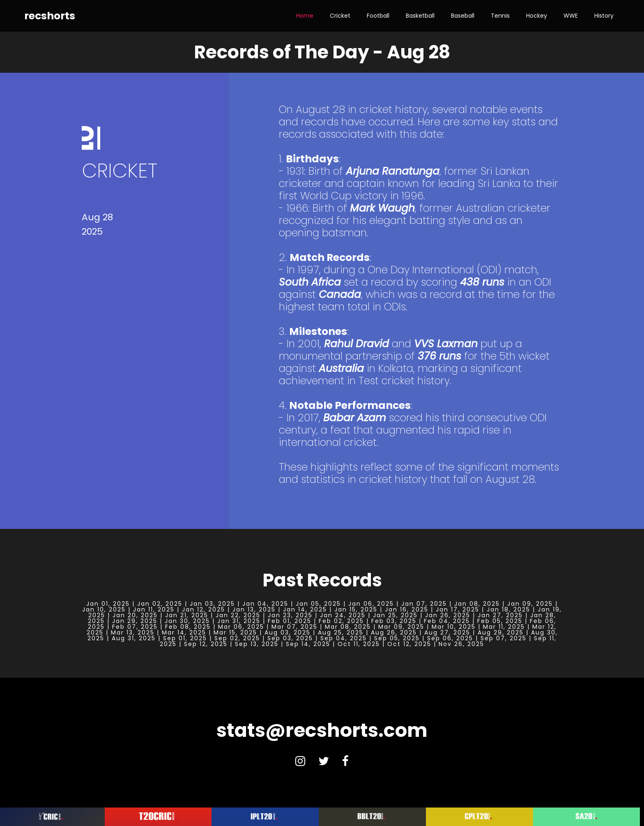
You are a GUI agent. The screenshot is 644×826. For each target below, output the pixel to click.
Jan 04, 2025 (265, 604)
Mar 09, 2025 (401, 627)
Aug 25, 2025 (341, 632)
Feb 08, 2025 (188, 627)
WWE (571, 16)
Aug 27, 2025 (447, 632)
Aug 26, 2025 (394, 632)
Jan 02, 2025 (160, 604)
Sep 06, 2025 (450, 638)
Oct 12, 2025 (409, 644)
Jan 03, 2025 (212, 604)
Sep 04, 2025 (344, 638)
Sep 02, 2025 (237, 638)
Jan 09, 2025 (530, 604)
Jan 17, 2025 (458, 609)
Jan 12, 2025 (204, 609)
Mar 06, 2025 (241, 627)
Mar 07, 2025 (294, 627)
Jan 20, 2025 (135, 615)
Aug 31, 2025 (134, 638)
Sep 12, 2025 (206, 644)
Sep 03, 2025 (290, 638)
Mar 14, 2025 (184, 632)
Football (378, 16)
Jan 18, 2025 (508, 609)
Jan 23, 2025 (290, 615)
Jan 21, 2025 (187, 615)
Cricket (340, 16)
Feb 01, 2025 (290, 621)
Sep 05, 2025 (397, 638)
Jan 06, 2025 (371, 604)
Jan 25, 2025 (395, 615)
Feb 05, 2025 (500, 621)
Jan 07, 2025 (424, 604)
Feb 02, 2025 (341, 621)
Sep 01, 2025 (185, 638)
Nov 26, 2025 (461, 644)
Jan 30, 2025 (187, 621)
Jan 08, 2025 (477, 604)
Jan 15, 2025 (356, 609)
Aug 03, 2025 (287, 632)
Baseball (463, 16)
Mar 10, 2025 (454, 627)
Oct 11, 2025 (359, 644)
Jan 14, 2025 (305, 609)
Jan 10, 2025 (104, 609)
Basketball (420, 16)
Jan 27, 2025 (500, 615)
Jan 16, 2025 (407, 609)
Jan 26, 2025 (448, 615)
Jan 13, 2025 (254, 609)
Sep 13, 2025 (257, 644)
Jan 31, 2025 (239, 621)
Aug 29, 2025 (501, 632)
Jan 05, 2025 (318, 604)
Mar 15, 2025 (235, 632)
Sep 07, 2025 (504, 638)
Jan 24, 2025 (343, 615)
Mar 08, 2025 (348, 627)
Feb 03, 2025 (394, 621)
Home (305, 16)
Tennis (500, 16)
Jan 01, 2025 (108, 604)
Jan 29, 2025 (135, 621)
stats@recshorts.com (322, 730)
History (604, 16)
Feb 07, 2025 (135, 627)
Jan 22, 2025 (238, 615)
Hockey (537, 16)
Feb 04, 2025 (447, 621)
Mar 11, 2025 (504, 627)
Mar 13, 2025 (133, 632)
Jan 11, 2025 (154, 609)
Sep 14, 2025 (308, 644)
